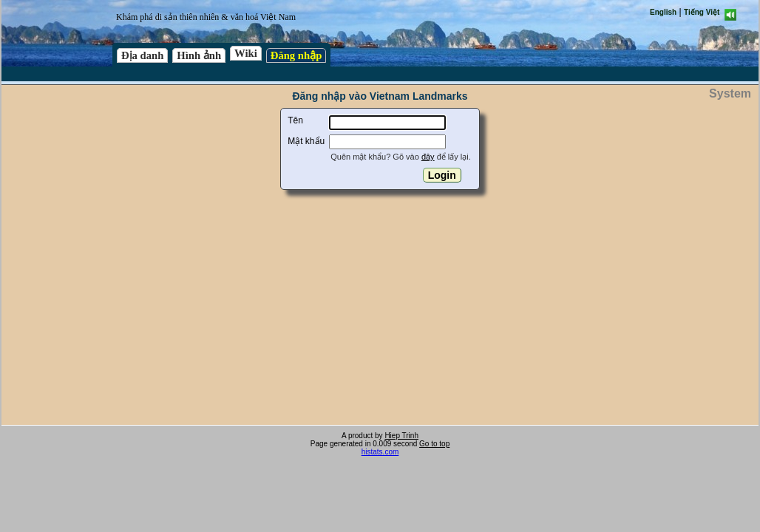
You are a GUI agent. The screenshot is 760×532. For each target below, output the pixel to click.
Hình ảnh (199, 55)
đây (428, 157)
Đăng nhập (296, 55)
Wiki (246, 53)
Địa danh (142, 55)
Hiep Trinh (401, 436)
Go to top (434, 444)
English (663, 12)
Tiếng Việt (702, 12)
